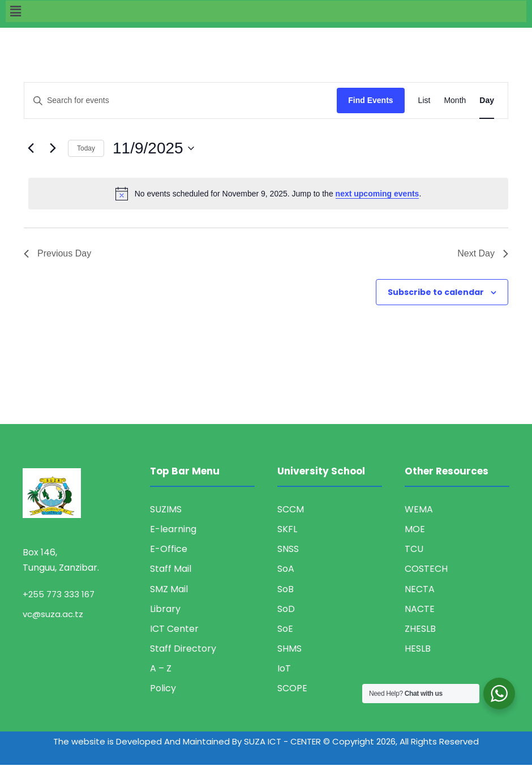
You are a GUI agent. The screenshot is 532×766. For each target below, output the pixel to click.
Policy (163, 688)
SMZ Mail (169, 589)
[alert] (268, 194)
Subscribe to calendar (436, 292)
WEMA (419, 509)
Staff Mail (171, 569)
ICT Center (174, 629)
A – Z (161, 668)
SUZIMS (166, 509)
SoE (285, 629)
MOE (415, 529)
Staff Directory (183, 649)
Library (165, 609)
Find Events (370, 100)
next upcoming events (377, 194)
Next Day (483, 253)
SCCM (291, 509)
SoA (286, 569)
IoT (284, 668)
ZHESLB (420, 629)
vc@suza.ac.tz (53, 614)
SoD (286, 609)
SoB (286, 589)
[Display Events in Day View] (487, 100)
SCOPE (292, 688)
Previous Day (57, 253)
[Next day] (53, 148)
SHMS (289, 649)
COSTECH (426, 569)
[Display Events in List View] (424, 100)
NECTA (420, 589)
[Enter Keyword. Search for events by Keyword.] (181, 100)
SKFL (287, 529)
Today (86, 148)
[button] (266, 11)
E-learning (173, 529)
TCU (414, 549)
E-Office (169, 549)
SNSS (288, 549)
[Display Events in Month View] (455, 100)
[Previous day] (31, 148)
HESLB (418, 649)
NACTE (420, 609)
